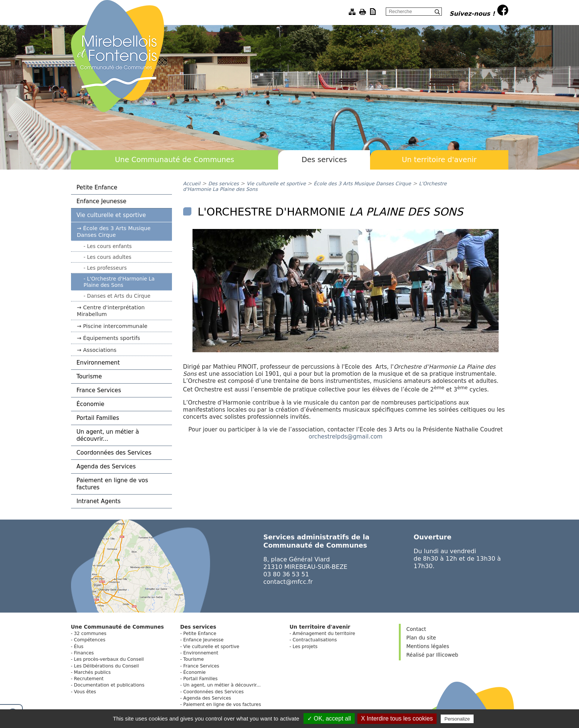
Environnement (98, 363)
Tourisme (89, 377)
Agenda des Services (106, 467)
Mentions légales (428, 646)
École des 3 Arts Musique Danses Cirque (114, 232)
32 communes (90, 633)
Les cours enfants (110, 246)
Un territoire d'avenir (439, 160)
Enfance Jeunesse (102, 201)
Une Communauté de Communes (174, 160)
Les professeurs (107, 268)
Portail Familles (98, 418)
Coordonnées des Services (114, 453)
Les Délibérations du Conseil (107, 666)
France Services (99, 390)
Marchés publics (92, 672)
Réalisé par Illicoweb (432, 655)
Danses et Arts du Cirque (119, 296)
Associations (100, 350)
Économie (91, 404)
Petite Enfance (97, 188)
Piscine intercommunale (115, 326)
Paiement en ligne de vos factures (113, 484)
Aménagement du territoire (324, 633)
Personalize (457, 719)
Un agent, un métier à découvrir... (108, 435)
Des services (324, 160)
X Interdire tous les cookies (397, 718)
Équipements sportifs (112, 338)
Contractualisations (315, 640)
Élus (79, 647)
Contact (416, 629)
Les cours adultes (109, 257)
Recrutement (89, 679)
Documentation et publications (109, 685)
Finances (84, 653)
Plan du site (421, 638)
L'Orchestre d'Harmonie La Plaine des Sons (119, 282)
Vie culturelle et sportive (111, 215)
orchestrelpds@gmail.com (346, 437)
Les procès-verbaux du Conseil (109, 659)
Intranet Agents (99, 501)
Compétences (90, 640)
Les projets (305, 647)
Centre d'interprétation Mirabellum (111, 311)
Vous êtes (85, 692)
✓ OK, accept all (329, 718)
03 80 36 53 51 (286, 574)
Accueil (192, 184)
